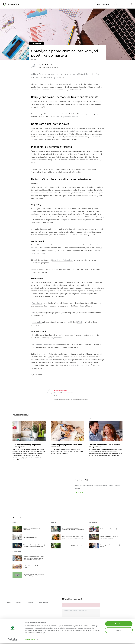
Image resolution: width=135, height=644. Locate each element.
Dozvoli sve (119, 624)
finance (37, 303)
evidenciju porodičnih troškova (67, 117)
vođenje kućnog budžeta (80, 365)
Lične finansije (37, 44)
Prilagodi (119, 630)
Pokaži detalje (30, 640)
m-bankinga (99, 217)
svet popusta (66, 220)
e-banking (61, 211)
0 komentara (37, 375)
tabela (43, 248)
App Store (59, 338)
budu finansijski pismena (79, 131)
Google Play (50, 338)
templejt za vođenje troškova (63, 260)
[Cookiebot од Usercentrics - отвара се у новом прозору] (13, 640)
